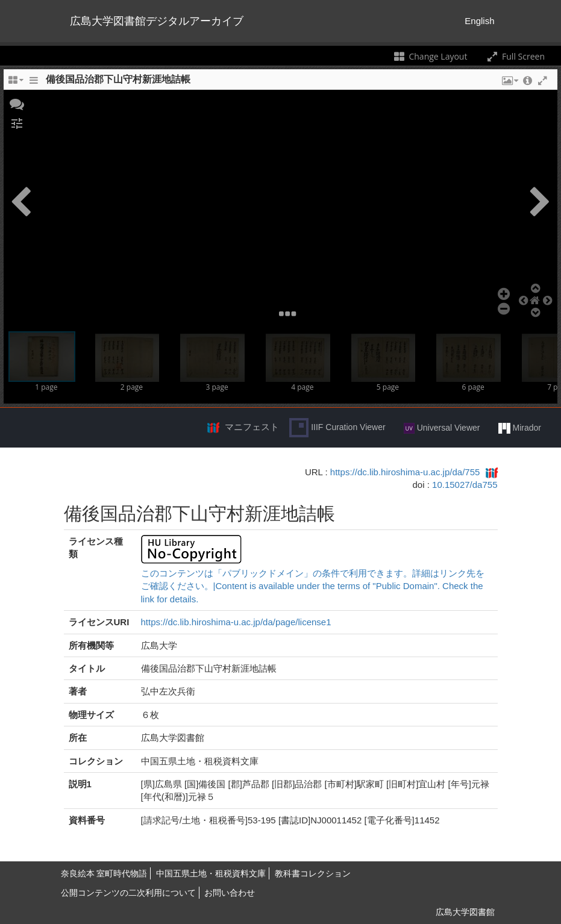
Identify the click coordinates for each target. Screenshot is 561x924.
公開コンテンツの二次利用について (128, 893)
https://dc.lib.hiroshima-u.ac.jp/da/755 (405, 472)
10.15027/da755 (465, 485)
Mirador (520, 428)
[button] (17, 103)
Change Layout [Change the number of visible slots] (430, 56)
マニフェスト (252, 427)
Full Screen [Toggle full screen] (515, 56)
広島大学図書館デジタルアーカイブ (157, 21)
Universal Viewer (442, 428)
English (479, 21)
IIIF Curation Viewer (337, 428)
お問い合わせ (230, 893)
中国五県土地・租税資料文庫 (211, 873)
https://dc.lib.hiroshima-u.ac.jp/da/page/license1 (236, 622)
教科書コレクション (313, 873)
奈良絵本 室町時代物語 (104, 873)
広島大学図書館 (465, 912)
